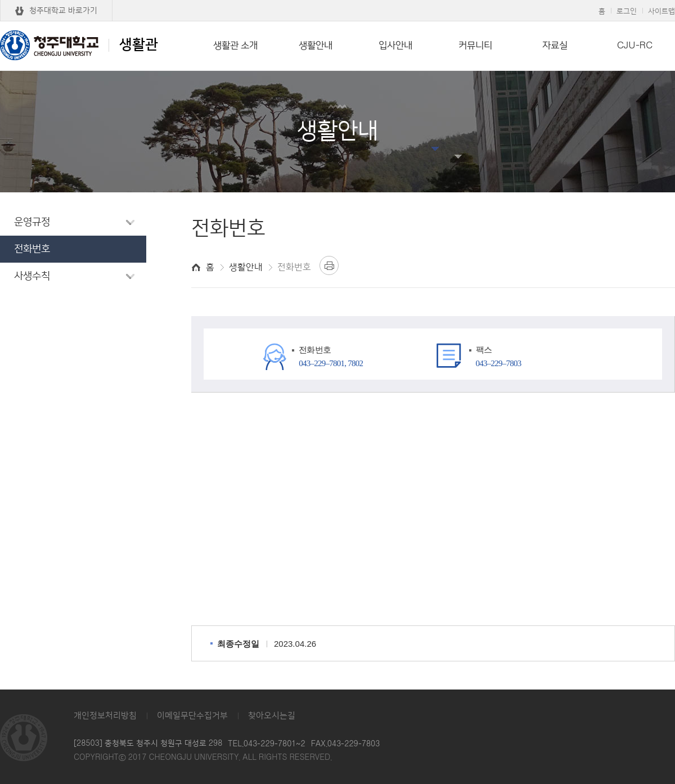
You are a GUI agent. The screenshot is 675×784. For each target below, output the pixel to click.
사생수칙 (32, 276)
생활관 (79, 45)
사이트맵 (661, 11)
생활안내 (316, 46)
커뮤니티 (475, 46)
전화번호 (32, 249)
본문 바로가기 (337, 1)
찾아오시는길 (272, 716)
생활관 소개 (235, 46)
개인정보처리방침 (105, 716)
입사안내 (395, 46)
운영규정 (32, 222)
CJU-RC (635, 46)
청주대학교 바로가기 (63, 11)
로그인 (627, 11)
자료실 (555, 46)
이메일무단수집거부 (192, 716)
